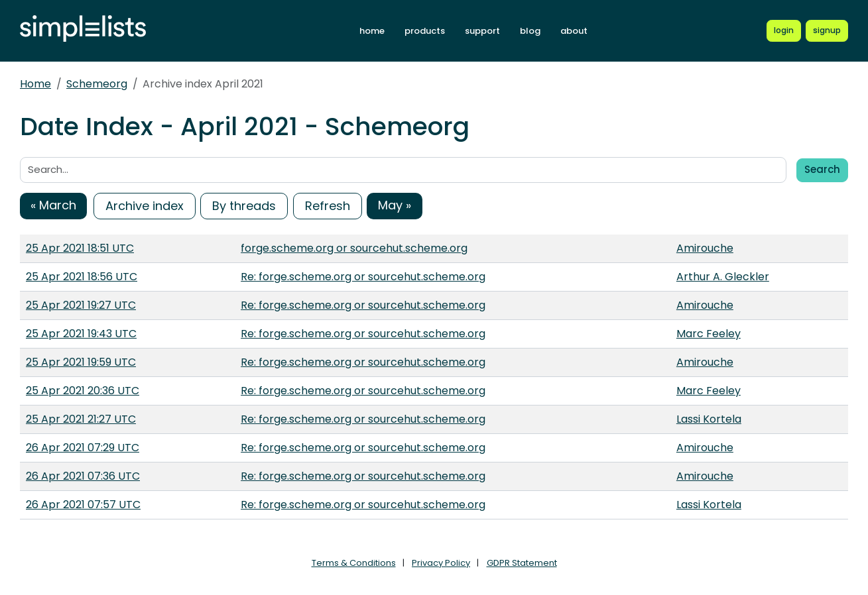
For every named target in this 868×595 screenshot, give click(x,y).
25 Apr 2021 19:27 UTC (81, 305)
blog (530, 31)
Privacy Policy (441, 563)
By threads (244, 206)
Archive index (145, 206)
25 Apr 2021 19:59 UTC (81, 362)
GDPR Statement (522, 563)
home (372, 31)
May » (395, 205)
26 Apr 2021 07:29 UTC (83, 448)
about (574, 31)
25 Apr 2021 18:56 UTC (82, 277)
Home (35, 84)
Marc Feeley (709, 334)
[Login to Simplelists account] (784, 30)
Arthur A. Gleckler (723, 277)
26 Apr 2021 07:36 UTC (83, 476)
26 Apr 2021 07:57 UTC (83, 505)
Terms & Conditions (354, 563)
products (425, 31)
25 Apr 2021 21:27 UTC (81, 419)
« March (53, 205)
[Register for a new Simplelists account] (827, 30)
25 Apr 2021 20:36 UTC (83, 391)
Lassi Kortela (709, 419)
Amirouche (705, 248)
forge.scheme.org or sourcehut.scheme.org (354, 248)
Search (822, 169)
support (482, 31)
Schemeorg (97, 84)
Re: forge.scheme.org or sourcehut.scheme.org (363, 277)
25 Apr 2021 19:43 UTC (81, 334)
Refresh (328, 206)
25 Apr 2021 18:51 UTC (80, 248)
